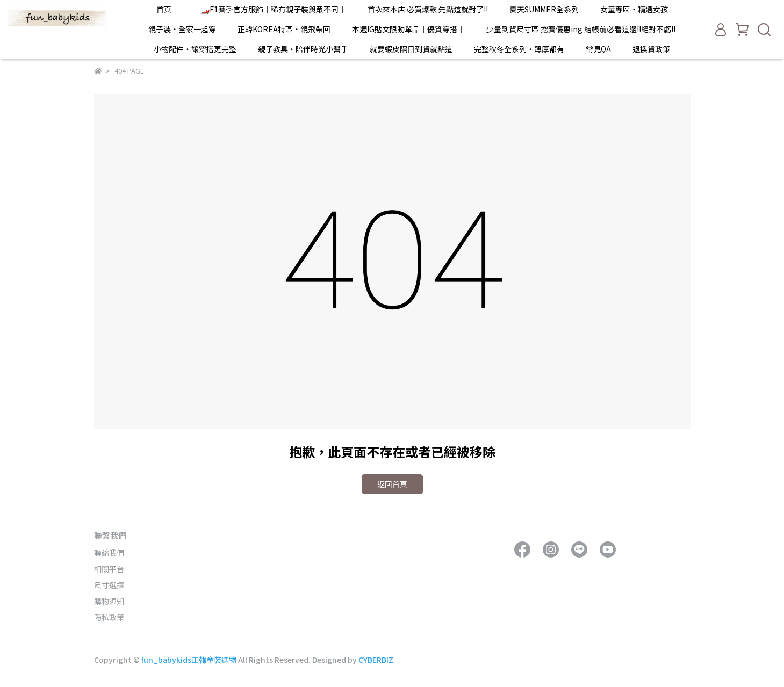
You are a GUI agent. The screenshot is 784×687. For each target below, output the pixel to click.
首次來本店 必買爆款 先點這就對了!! (428, 9)
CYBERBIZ (376, 660)
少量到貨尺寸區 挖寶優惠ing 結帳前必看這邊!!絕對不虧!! (581, 29)
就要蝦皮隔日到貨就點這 (411, 49)
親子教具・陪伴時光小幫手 (303, 49)
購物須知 (109, 601)
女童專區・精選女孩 (634, 9)
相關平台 (109, 569)
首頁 (164, 9)
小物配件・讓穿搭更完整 (195, 49)
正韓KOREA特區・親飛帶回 (284, 29)
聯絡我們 (109, 553)
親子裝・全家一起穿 (182, 29)
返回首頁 (392, 484)
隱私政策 (109, 617)
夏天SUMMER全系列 (544, 9)
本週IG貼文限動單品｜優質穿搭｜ (408, 29)
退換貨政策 (651, 49)
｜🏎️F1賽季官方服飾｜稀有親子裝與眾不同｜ (269, 9)
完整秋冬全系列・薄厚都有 (519, 49)
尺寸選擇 (109, 585)
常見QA (598, 49)
